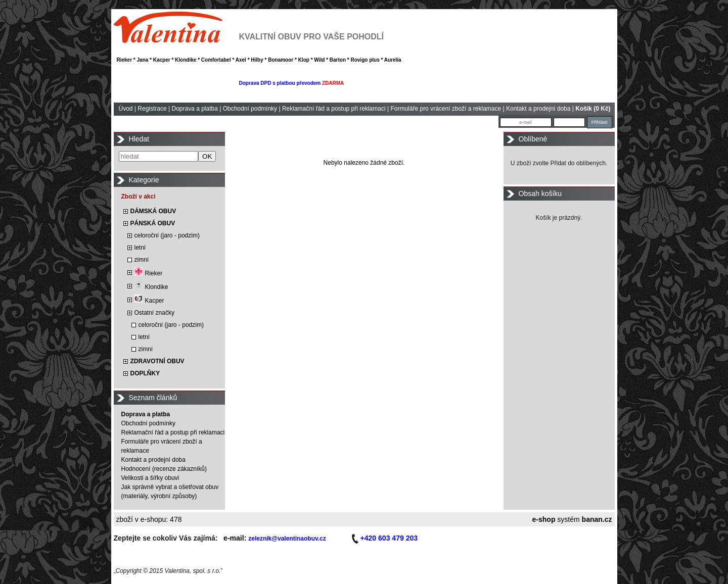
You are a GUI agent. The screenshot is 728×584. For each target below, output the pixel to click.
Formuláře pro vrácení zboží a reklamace (446, 109)
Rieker (149, 273)
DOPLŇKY (145, 373)
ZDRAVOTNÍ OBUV (157, 361)
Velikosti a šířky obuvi (150, 478)
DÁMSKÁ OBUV (153, 211)
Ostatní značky (154, 313)
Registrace (152, 109)
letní (140, 248)
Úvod (126, 109)
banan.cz (597, 519)
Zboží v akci (139, 197)
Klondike (151, 287)
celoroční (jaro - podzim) (167, 235)
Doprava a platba (194, 109)
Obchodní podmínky (250, 109)
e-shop (544, 519)
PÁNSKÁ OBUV (153, 223)
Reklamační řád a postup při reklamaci (334, 109)
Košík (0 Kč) (593, 109)
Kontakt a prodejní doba (538, 109)
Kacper (149, 301)
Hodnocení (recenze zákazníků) (164, 469)
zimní (142, 260)
